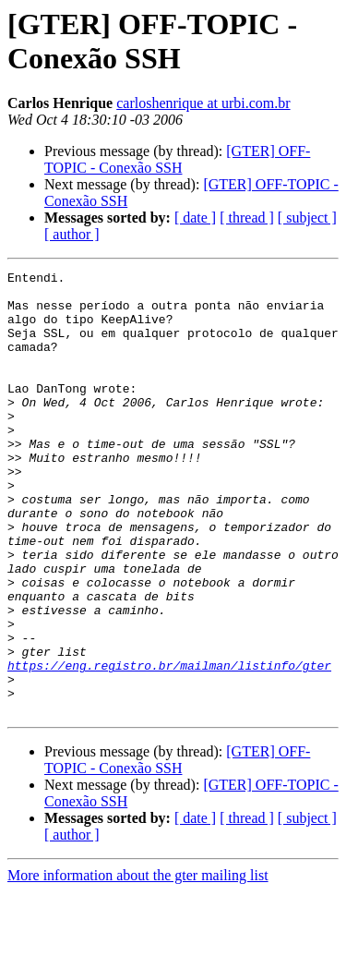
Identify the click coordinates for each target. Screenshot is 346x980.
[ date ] (195, 218)
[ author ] (72, 234)
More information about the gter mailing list (138, 964)
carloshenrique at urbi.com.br (203, 103)
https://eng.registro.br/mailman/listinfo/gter (169, 745)
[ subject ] (307, 218)
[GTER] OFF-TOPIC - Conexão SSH (177, 159)
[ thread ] (247, 218)
